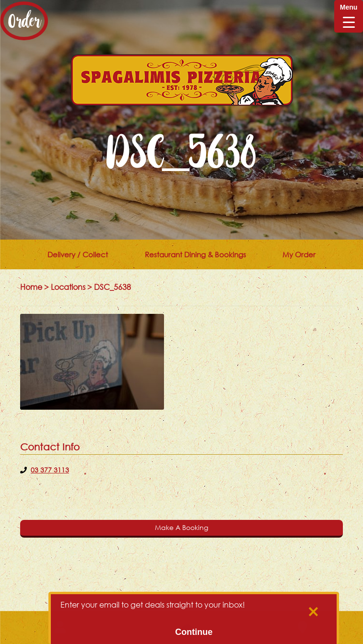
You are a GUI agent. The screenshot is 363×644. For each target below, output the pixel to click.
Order (24, 21)
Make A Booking (181, 527)
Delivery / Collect (78, 254)
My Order (299, 254)
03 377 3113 (50, 470)
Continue (194, 632)
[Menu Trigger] (349, 16)
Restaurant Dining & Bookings (195, 254)
